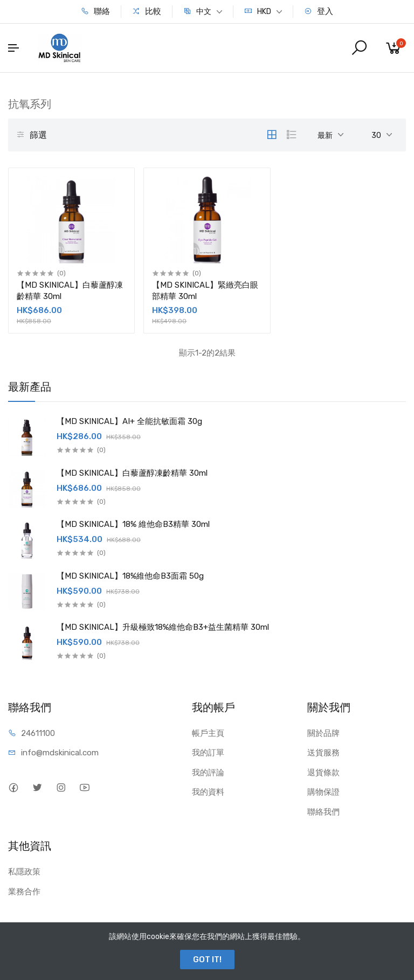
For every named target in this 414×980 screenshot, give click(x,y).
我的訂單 (208, 753)
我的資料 (208, 792)
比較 (147, 11)
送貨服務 (323, 753)
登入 (319, 11)
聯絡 (95, 11)
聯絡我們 (323, 812)
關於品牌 (323, 733)
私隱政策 (24, 872)
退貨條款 (323, 773)
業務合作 (24, 892)
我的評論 (208, 773)
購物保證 (323, 792)
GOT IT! (207, 960)
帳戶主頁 (208, 733)
